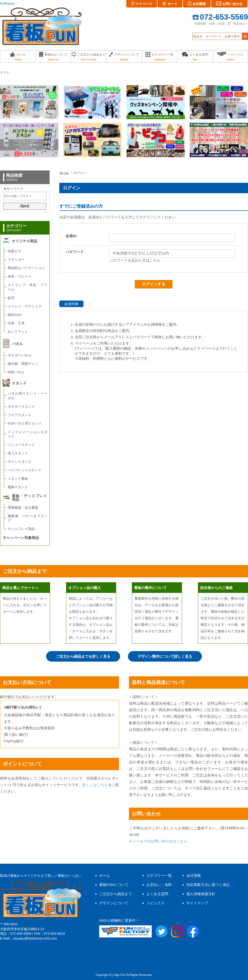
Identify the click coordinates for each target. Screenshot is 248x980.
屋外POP (15, 315)
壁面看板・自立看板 (23, 508)
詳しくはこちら (95, 785)
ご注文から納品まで (116, 894)
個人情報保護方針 (201, 894)
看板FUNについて (114, 885)
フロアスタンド (20, 415)
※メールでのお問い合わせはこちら (158, 841)
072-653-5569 (220, 17)
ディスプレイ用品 (21, 529)
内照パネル (16, 372)
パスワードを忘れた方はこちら (135, 260)
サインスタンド (20, 462)
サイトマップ (197, 903)
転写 (11, 298)
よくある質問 (157, 894)
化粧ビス (15, 251)
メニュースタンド (21, 445)
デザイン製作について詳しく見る (165, 656)
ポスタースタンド (21, 407)
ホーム (64, 173)
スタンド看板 (18, 479)
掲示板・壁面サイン (23, 364)
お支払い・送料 (159, 885)
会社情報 (194, 875)
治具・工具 (16, 323)
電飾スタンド (18, 487)
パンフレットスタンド (25, 470)
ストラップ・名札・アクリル (28, 287)
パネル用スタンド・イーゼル (28, 396)
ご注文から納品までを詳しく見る (83, 656)
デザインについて (114, 903)
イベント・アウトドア (25, 306)
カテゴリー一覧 (159, 875)
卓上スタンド (18, 453)
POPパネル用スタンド (25, 424)
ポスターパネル (20, 355)
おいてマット (18, 332)
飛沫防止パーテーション (26, 268)
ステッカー (16, 260)
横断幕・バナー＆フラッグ (28, 518)
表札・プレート (20, 276)
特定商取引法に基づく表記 (208, 885)
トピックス (155, 903)
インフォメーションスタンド (28, 434)
